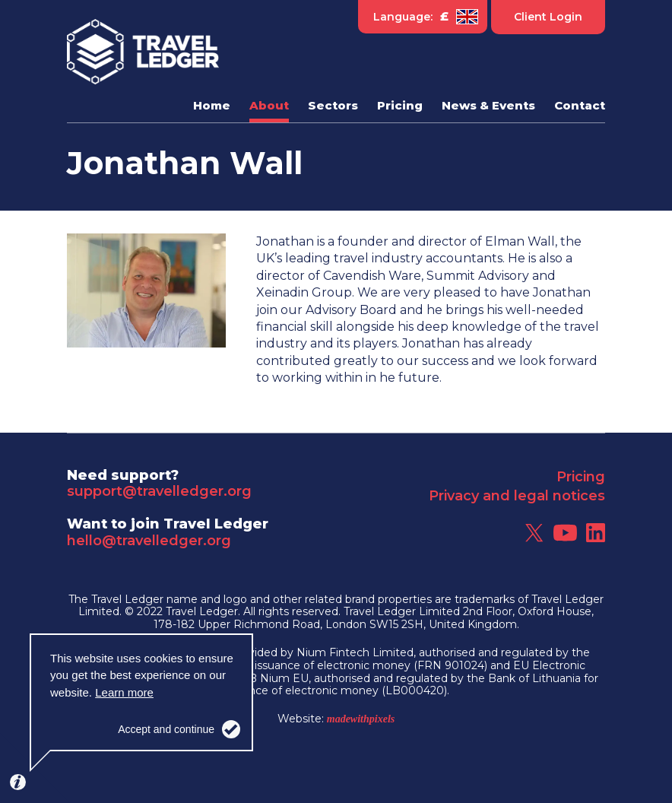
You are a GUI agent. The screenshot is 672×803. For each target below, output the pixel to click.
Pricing (581, 477)
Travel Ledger (143, 52)
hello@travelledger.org (149, 541)
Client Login (548, 17)
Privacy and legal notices (517, 496)
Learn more (124, 692)
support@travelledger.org (159, 491)
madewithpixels (361, 719)
